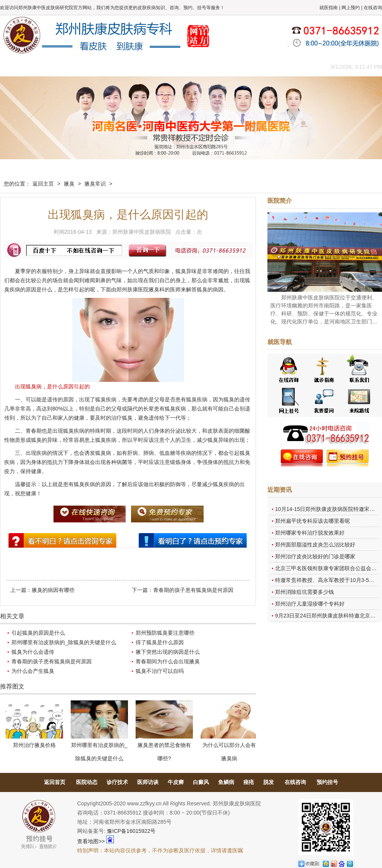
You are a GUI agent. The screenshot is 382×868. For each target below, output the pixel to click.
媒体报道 (120, 67)
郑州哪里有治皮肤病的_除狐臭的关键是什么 (64, 642)
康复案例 (223, 67)
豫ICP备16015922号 (131, 831)
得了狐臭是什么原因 (160, 642)
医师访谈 (148, 782)
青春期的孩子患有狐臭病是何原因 (193, 590)
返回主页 (43, 184)
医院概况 (52, 67)
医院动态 (87, 782)
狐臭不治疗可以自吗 (160, 671)
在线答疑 (189, 67)
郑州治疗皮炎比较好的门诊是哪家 (315, 556)
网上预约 (351, 8)
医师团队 (86, 67)
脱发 (269, 782)
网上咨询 (258, 67)
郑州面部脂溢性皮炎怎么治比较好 (315, 545)
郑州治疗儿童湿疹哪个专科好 (310, 604)
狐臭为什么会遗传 (33, 652)
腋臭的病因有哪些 (53, 590)
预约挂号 (327, 782)
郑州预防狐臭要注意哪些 (165, 633)
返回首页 (55, 782)
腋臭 (69, 184)
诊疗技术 (117, 782)
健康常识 (155, 67)
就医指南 (329, 8)
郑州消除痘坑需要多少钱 (304, 592)
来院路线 (292, 67)
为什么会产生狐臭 (33, 671)
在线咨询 (373, 8)
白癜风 (201, 782)
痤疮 (249, 782)
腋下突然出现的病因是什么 (168, 652)
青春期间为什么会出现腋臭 (168, 661)
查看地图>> (91, 841)
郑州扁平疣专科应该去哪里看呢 (312, 521)
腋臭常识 (95, 184)
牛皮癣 (176, 782)
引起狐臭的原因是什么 (38, 633)
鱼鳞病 (226, 782)
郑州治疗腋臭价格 (34, 745)
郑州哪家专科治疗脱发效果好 (310, 533)
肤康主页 (17, 67)
